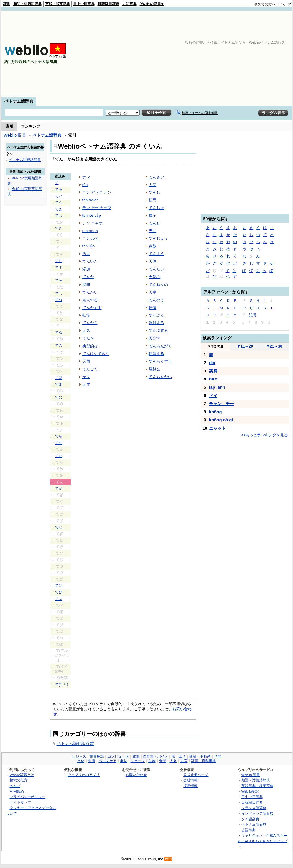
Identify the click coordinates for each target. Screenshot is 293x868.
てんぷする (158, 331)
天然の (154, 277)
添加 (86, 269)
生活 (92, 761)
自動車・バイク (156, 756)
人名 (173, 761)
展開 (86, 285)
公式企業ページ (196, 775)
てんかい (90, 292)
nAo (213, 379)
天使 (153, 185)
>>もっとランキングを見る (265, 435)
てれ (59, 456)
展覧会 (154, 369)
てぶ (59, 599)
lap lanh (217, 387)
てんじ (154, 223)
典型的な (90, 346)
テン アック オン (97, 192)
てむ (59, 397)
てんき (88, 338)
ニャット (217, 428)
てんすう (156, 254)
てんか (88, 277)
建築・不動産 (200, 756)
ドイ (213, 396)
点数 (153, 246)
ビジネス (79, 756)
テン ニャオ (93, 223)
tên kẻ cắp (92, 215)
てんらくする (160, 361)
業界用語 (97, 756)
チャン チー (222, 404)
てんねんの (158, 285)
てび (59, 592)
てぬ (59, 332)
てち (59, 294)
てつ (59, 300)
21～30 (274, 346)
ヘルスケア (108, 761)
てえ (59, 209)
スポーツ (138, 761)
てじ (59, 527)
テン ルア (91, 238)
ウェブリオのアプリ (84, 775)
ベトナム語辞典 (19, 101)
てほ (59, 378)
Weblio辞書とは (22, 775)
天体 (153, 261)
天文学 (154, 338)
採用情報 (190, 786)
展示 (153, 215)
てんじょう (158, 238)
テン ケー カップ (97, 208)
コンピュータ (118, 756)
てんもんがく (160, 346)
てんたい (156, 269)
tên (85, 185)
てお (59, 216)
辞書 (7, 4)
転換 (86, 315)
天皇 (153, 292)
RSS (168, 859)
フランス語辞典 (254, 808)
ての (59, 345)
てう (59, 203)
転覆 (153, 308)
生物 (152, 761)
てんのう (156, 300)
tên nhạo (90, 231)
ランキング (31, 126)
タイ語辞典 (250, 819)
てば (59, 586)
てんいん (90, 261)
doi (212, 363)
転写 (153, 200)
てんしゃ (156, 208)
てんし (154, 192)
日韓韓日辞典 (108, 4)
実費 (213, 371)
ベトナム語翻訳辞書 (75, 743)
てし (59, 261)
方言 (184, 761)
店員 (86, 254)
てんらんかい (160, 377)
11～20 (245, 346)
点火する (90, 300)
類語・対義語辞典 (28, 4)
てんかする (92, 308)
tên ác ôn (91, 200)
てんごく (90, 369)
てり (59, 443)
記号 (253, 315)
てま (59, 384)
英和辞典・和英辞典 (257, 786)
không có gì (221, 420)
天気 (86, 331)
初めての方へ (265, 4)
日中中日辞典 (84, 4)
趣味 (124, 761)
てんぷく (156, 315)
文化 (81, 761)
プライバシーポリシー (28, 797)
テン (86, 177)
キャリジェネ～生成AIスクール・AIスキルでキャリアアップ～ (263, 841)
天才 (86, 384)
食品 (163, 761)
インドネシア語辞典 (257, 813)
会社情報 (190, 780)
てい (59, 196)
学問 (218, 756)
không (216, 412)
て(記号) (62, 684)
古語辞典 (129, 4)
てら (59, 436)
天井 (153, 231)
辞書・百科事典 (204, 761)
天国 (86, 361)
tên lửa (89, 246)
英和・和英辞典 (57, 4)
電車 (136, 756)
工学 (182, 756)
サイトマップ (20, 802)
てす (59, 267)
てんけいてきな (96, 354)
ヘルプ (286, 4)
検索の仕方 (19, 780)
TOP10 (215, 347)
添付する (156, 323)
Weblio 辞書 (15, 135)
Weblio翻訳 (250, 791)
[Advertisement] (215, 54)
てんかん (90, 323)
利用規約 (17, 791)
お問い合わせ (136, 775)
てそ (59, 281)
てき (59, 228)
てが (59, 488)
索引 (9, 126)
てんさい (156, 177)
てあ (59, 189)
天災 (86, 377)
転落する (156, 354)
